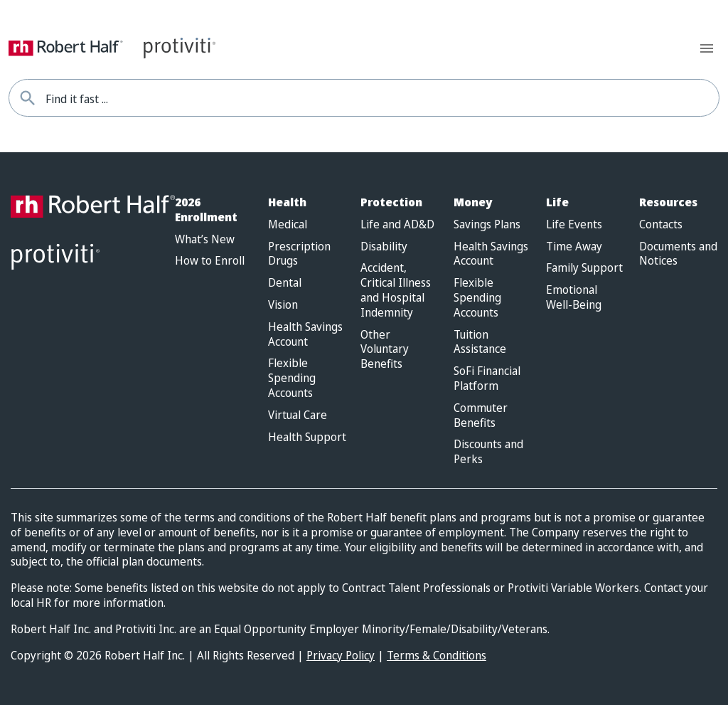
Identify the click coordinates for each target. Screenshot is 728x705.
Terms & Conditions (437, 655)
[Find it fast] (27, 98)
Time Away (574, 247)
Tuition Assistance (480, 342)
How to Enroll (210, 261)
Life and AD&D (397, 224)
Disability (384, 247)
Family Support (584, 268)
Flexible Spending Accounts (292, 378)
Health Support (307, 437)
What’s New (205, 239)
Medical (288, 224)
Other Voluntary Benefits (385, 349)
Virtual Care (298, 415)
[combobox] (382, 98)
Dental (285, 283)
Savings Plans (487, 224)
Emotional (574, 297)
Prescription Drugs (299, 254)
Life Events (574, 224)
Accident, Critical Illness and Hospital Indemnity (396, 290)
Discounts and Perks (488, 452)
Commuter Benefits (481, 415)
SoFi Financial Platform (487, 378)
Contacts (661, 224)
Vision (283, 305)
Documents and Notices (678, 254)
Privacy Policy (341, 655)
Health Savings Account (305, 334)
